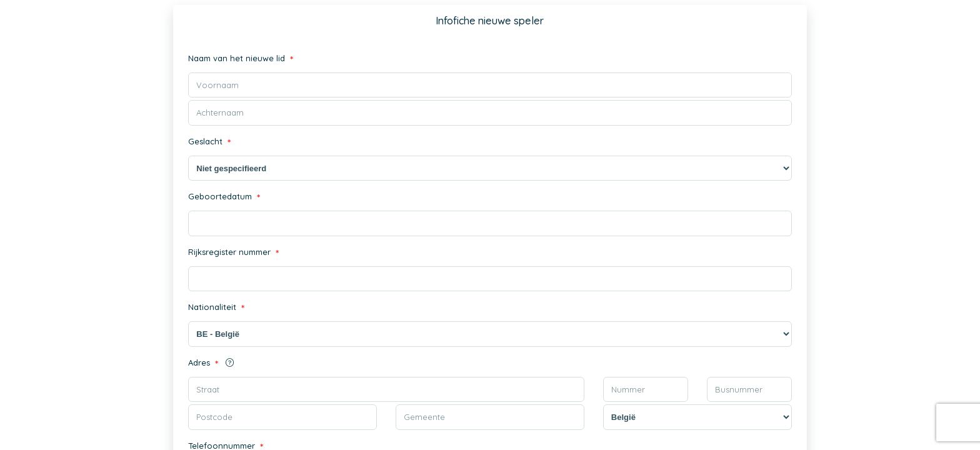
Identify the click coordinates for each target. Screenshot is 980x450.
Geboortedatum (224, 198)
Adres (211, 364)
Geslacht (209, 143)
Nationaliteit (216, 308)
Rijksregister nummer (233, 253)
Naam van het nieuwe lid (240, 60)
